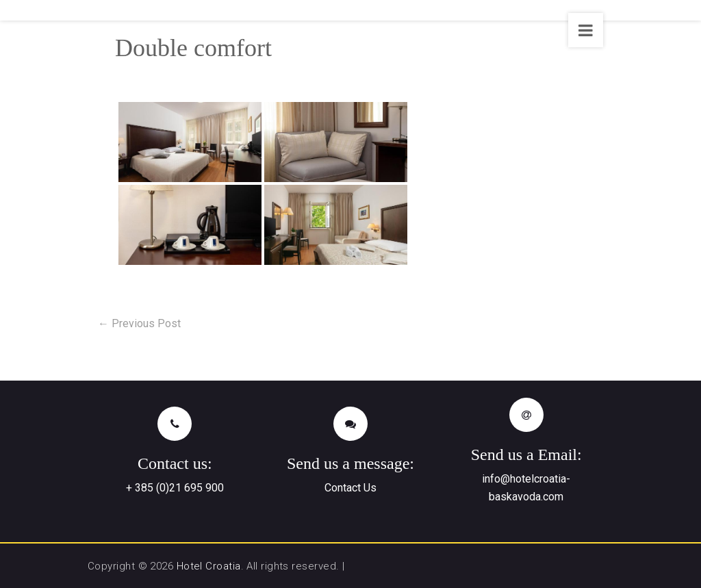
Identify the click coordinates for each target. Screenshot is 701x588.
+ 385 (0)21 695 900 (175, 488)
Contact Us (350, 488)
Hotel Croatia (209, 566)
